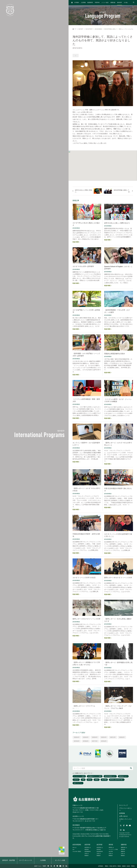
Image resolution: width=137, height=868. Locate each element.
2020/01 (122, 737)
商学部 (111, 845)
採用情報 (122, 813)
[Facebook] (54, 866)
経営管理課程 (77, 845)
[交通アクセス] (48, 866)
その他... (126, 3)
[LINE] (57, 866)
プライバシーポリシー (126, 809)
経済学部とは (100, 847)
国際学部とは (124, 847)
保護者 (124, 866)
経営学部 (87, 845)
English (44, 866)
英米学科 (123, 849)
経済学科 (99, 849)
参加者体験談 (98, 29)
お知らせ (87, 853)
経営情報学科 (88, 851)
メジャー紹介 (105, 3)
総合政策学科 (100, 851)
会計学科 (111, 851)
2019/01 (77, 741)
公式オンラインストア (126, 820)
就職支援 (113, 3)
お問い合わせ (123, 816)
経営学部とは (88, 847)
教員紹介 (87, 855)
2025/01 (77, 737)
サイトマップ (123, 805)
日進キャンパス (77, 805)
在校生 (128, 866)
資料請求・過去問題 (9, 860)
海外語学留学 (89, 29)
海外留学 (120, 3)
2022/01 (104, 737)
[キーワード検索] (101, 768)
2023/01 (95, 737)
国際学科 (123, 851)
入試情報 (43, 860)
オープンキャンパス (26, 860)
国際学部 (124, 845)
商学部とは (111, 847)
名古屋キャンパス (78, 816)
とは (74, 847)
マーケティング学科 (113, 849)
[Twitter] (51, 866)
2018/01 (86, 741)
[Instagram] (63, 866)
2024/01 (86, 737)
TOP (74, 29)
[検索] (131, 768)
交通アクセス (38, 866)
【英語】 (77, 851)
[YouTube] (60, 866)
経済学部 (100, 845)
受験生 (107, 866)
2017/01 (95, 741)
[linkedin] (66, 866)
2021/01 (113, 737)
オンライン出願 (60, 860)
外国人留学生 (113, 866)
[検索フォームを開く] (134, 3)
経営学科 (87, 849)
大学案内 (77, 3)
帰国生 (119, 866)
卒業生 (133, 866)
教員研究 (90, 3)
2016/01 (104, 741)
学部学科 (97, 3)
